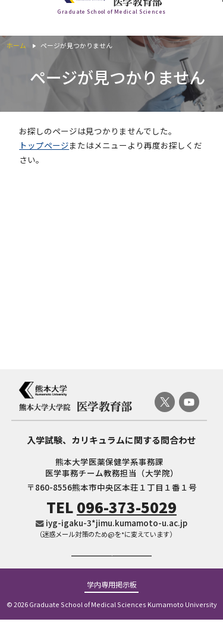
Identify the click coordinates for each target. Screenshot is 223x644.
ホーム (16, 45)
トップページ (44, 145)
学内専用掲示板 (112, 610)
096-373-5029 (127, 507)
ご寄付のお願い (111, 567)
